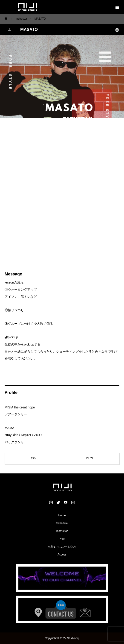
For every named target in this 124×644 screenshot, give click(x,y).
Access (62, 555)
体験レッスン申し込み (62, 547)
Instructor (62, 531)
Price (62, 539)
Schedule (62, 523)
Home (62, 515)
